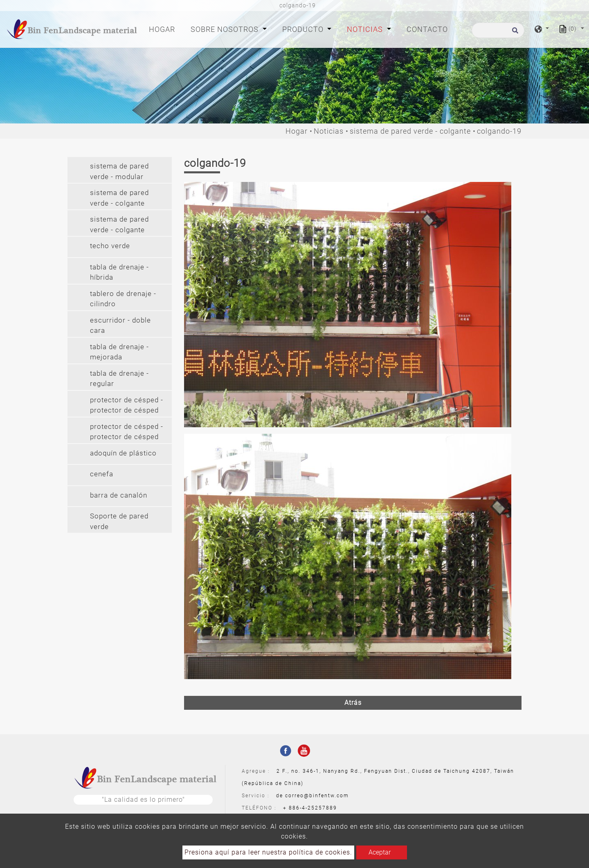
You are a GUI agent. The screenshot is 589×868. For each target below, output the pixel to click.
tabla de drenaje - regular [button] (119, 379)
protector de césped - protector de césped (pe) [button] (127, 406)
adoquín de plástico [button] (123, 453)
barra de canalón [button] (119, 495)
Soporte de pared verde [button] (119, 521)
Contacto (427, 29)
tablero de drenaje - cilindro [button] (123, 299)
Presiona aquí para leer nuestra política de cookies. (268, 852)
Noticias (329, 131)
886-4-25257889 (313, 808)
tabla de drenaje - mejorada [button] (119, 352)
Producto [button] (304, 29)
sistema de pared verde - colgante (410, 131)
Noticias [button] (366, 29)
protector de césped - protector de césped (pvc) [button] (127, 433)
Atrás (353, 703)
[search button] (514, 33)
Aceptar (380, 852)
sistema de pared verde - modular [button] (119, 171)
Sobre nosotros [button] (226, 29)
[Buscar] (498, 30)
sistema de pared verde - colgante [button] (119, 198)
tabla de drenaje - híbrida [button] (119, 272)
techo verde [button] (110, 246)
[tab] (120, 170)
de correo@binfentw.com (312, 796)
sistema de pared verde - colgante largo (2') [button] (119, 225)
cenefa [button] (102, 474)
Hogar (164, 28)
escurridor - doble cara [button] (120, 325)
